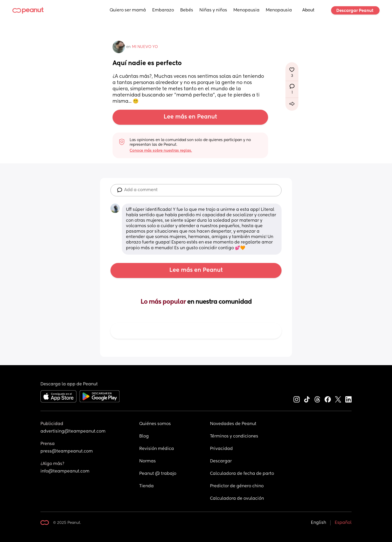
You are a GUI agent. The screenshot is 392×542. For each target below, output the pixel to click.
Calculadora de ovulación (237, 499)
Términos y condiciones (234, 436)
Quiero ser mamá (128, 10)
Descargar (221, 461)
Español (343, 523)
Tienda (146, 486)
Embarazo (163, 10)
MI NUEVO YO (145, 47)
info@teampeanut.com (65, 471)
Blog (144, 436)
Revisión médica (157, 449)
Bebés (187, 10)
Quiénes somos (155, 424)
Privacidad (221, 449)
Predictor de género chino (237, 486)
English (318, 523)
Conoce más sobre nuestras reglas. (161, 151)
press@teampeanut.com (67, 451)
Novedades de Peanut (233, 424)
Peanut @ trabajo (158, 474)
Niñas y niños (213, 10)
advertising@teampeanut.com (73, 432)
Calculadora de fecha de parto (242, 474)
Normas (148, 461)
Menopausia (246, 10)
